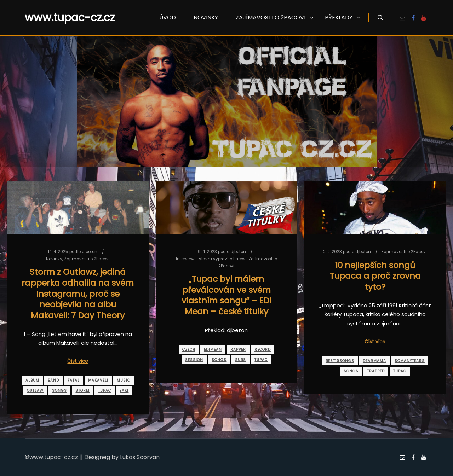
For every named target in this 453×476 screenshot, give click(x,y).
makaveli (98, 380)
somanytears (410, 361)
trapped (376, 371)
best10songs (340, 361)
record (263, 350)
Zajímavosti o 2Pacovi (87, 259)
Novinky (54, 259)
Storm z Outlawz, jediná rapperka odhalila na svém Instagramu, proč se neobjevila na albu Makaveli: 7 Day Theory (78, 293)
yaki (124, 391)
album (32, 380)
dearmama (374, 361)
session (194, 360)
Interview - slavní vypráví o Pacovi (211, 259)
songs (59, 391)
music (124, 380)
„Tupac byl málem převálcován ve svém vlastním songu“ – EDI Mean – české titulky (226, 295)
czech (189, 350)
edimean (213, 350)
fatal (74, 380)
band (53, 380)
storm (82, 391)
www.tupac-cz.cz (60, 18)
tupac (105, 391)
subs (240, 360)
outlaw (35, 391)
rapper (238, 350)
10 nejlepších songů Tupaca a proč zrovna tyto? (375, 276)
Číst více (78, 361)
